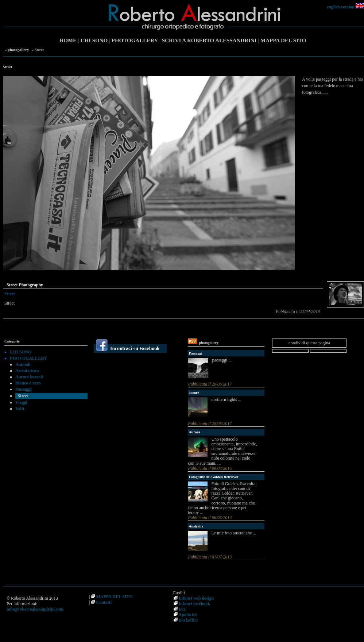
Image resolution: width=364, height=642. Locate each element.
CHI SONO (94, 40)
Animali (23, 364)
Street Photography (25, 285)
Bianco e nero (28, 383)
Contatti (104, 602)
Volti (20, 409)
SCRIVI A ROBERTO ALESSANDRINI (209, 40)
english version (341, 7)
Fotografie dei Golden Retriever (213, 477)
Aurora (194, 432)
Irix (182, 609)
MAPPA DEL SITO (283, 40)
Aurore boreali (29, 377)
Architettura (27, 371)
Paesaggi (24, 389)
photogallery (18, 50)
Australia (196, 526)
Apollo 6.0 (188, 615)
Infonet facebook (194, 604)
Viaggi (21, 402)
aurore (194, 393)
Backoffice (189, 620)
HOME (68, 40)
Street (23, 396)
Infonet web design (196, 598)
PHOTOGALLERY (135, 40)
